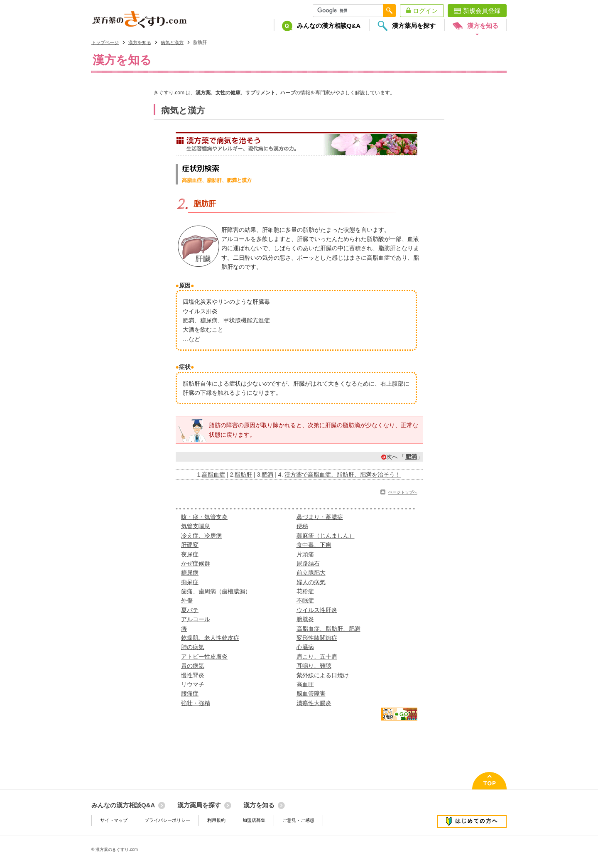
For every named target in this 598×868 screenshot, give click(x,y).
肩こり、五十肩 (317, 657)
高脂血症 (213, 475)
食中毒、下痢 (314, 545)
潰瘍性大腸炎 (314, 703)
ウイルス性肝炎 (317, 610)
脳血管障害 (311, 693)
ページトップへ (403, 492)
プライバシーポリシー (167, 820)
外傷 (187, 600)
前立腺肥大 (311, 573)
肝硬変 (190, 545)
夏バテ (190, 610)
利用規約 (216, 820)
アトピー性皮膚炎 (204, 657)
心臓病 (305, 647)
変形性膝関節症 (317, 638)
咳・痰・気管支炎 (204, 517)
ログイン (425, 11)
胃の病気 (193, 666)
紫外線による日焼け (323, 675)
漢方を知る (140, 42)
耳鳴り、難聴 (314, 666)
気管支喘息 (196, 526)
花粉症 (305, 591)
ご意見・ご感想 (298, 820)
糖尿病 (190, 573)
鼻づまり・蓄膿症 (320, 517)
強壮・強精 (196, 703)
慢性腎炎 (193, 675)
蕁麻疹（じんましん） (326, 536)
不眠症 (305, 600)
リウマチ (193, 684)
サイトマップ (114, 820)
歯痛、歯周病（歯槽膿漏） (216, 591)
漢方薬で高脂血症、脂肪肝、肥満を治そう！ (343, 475)
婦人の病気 (311, 582)
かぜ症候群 (196, 563)
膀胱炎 (305, 619)
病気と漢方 (172, 42)
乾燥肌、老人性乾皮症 (210, 638)
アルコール (196, 619)
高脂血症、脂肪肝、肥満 (328, 629)
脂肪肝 (243, 475)
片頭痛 (305, 554)
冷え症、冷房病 (201, 536)
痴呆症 (190, 582)
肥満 (411, 457)
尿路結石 (308, 563)
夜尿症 (190, 554)
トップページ (105, 42)
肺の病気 (193, 647)
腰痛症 (190, 693)
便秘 (302, 526)
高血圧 (305, 684)
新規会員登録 (482, 11)
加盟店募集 (254, 820)
